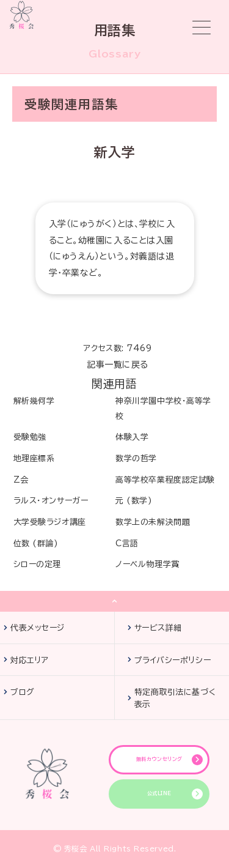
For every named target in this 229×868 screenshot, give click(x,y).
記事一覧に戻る (118, 365)
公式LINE (159, 793)
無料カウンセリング (159, 759)
